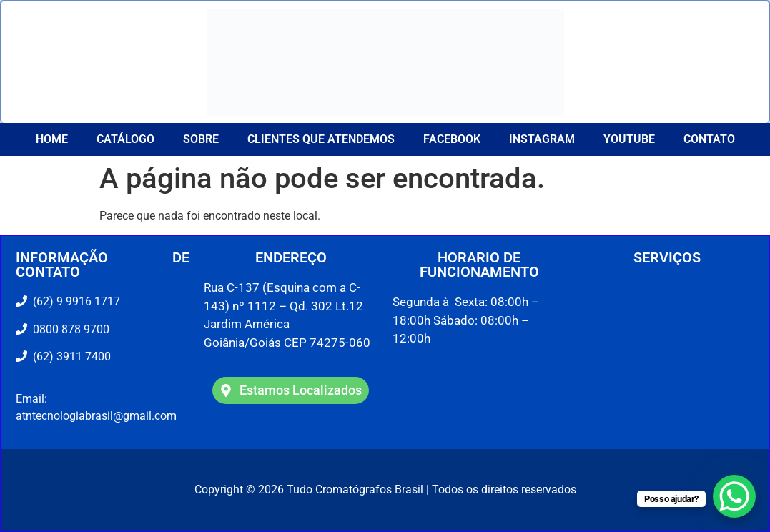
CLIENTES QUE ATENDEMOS (321, 139)
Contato (709, 139)
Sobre (201, 139)
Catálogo (125, 139)
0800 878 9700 (68, 329)
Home (52, 139)
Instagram (542, 139)
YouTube (629, 139)
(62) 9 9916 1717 (75, 301)
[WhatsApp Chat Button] (734, 496)
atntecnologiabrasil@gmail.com (96, 416)
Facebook (452, 139)
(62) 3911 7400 (69, 356)
